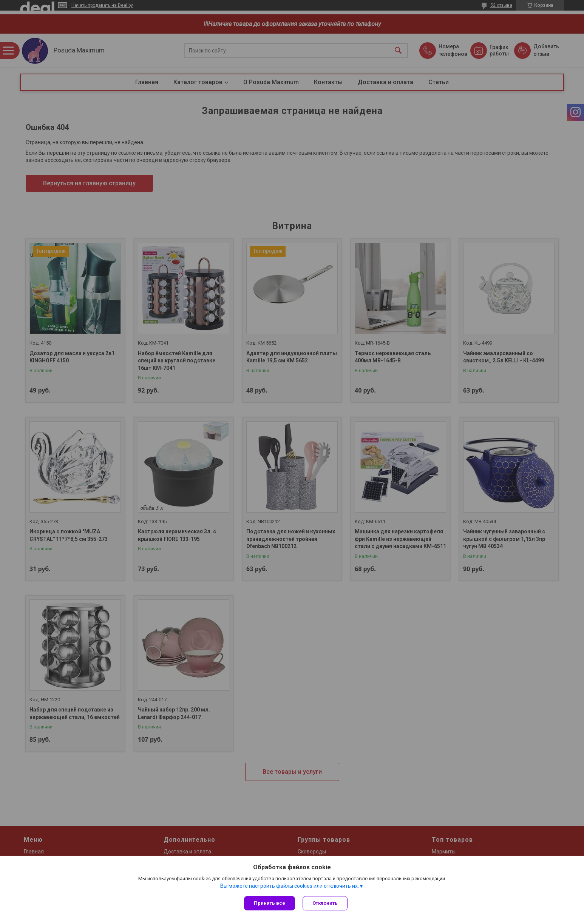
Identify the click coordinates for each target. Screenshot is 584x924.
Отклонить (325, 903)
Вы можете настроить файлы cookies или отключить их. (290, 886)
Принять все (270, 903)
